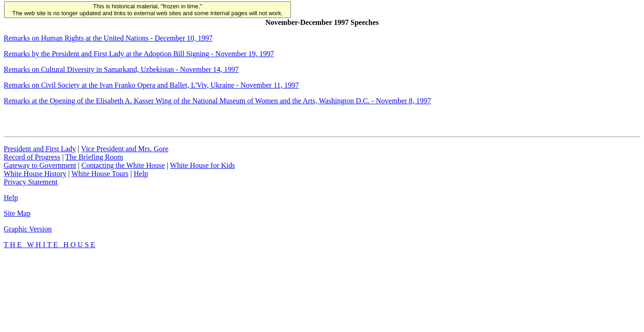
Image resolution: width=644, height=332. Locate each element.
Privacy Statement (31, 182)
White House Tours (100, 174)
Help (141, 174)
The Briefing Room (94, 157)
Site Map (17, 213)
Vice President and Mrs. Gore (125, 149)
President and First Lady (40, 149)
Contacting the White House (123, 165)
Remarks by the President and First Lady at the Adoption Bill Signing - (139, 54)
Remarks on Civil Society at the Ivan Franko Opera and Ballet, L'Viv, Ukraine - (151, 85)
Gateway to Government (40, 165)
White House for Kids (203, 165)
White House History (35, 174)
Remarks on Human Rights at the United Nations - (108, 38)
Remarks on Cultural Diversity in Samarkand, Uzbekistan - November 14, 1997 (121, 69)
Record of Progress (32, 157)
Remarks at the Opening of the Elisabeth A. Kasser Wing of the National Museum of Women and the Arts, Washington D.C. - (217, 101)
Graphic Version (28, 229)
